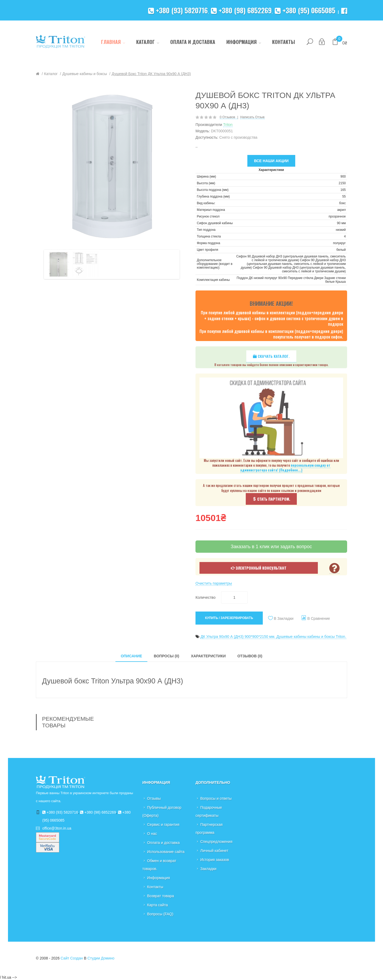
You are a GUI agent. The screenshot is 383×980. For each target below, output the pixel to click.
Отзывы (154, 798)
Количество (205, 597)
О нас (152, 834)
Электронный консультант (259, 568)
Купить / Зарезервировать (229, 618)
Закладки (208, 869)
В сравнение (319, 618)
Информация (159, 878)
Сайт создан (72, 958)
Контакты (155, 887)
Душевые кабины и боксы (85, 74)
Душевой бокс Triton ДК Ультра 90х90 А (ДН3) (151, 74)
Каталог (51, 74)
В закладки (284, 618)
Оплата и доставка (163, 843)
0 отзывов (227, 117)
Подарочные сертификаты (209, 811)
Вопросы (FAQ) (160, 914)
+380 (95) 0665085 (305, 10)
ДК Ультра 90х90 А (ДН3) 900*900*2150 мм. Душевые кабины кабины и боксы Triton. (273, 637)
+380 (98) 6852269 (241, 10)
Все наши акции (271, 161)
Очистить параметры (214, 583)
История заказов (215, 860)
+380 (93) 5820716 (178, 10)
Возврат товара (161, 896)
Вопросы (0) (166, 656)
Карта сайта (157, 905)
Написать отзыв (252, 117)
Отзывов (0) (250, 656)
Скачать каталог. (271, 356)
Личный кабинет (214, 851)
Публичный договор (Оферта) (162, 811)
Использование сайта (166, 852)
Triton (228, 125)
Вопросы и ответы (216, 798)
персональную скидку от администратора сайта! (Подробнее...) (285, 468)
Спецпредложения (216, 842)
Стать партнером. (271, 499)
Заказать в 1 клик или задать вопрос (271, 547)
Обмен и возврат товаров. (159, 865)
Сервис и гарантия (163, 825)
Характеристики (208, 656)
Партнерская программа (209, 829)
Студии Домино (101, 958)
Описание (131, 656)
